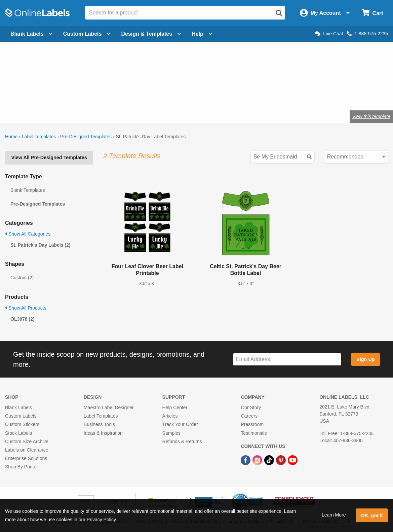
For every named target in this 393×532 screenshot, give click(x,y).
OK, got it (372, 516)
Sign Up (365, 359)
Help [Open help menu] (202, 34)
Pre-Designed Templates (86, 137)
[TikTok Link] (270, 460)
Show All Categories (28, 234)
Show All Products (26, 308)
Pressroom (252, 424)
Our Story (251, 407)
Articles (170, 416)
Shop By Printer (22, 467)
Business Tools (99, 424)
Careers (249, 416)
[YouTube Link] (293, 460)
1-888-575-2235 (367, 34)
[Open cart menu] (372, 13)
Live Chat (329, 34)
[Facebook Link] (246, 460)
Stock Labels (18, 433)
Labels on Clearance (27, 450)
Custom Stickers (22, 424)
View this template (371, 116)
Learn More (334, 515)
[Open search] (279, 13)
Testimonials (254, 433)
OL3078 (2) (23, 319)
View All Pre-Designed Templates (49, 157)
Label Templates (39, 137)
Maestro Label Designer (109, 407)
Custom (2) (22, 278)
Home (11, 137)
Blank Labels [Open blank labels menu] (31, 34)
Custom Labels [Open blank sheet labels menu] (87, 34)
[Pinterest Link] (282, 460)
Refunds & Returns (182, 441)
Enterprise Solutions (26, 458)
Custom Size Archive (27, 441)
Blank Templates (28, 190)
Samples (171, 433)
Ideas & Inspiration (103, 433)
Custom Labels (21, 416)
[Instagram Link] (258, 460)
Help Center (175, 407)
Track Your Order (180, 424)
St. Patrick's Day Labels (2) (40, 245)
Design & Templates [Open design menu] (151, 34)
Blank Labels (18, 407)
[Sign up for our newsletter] (287, 360)
